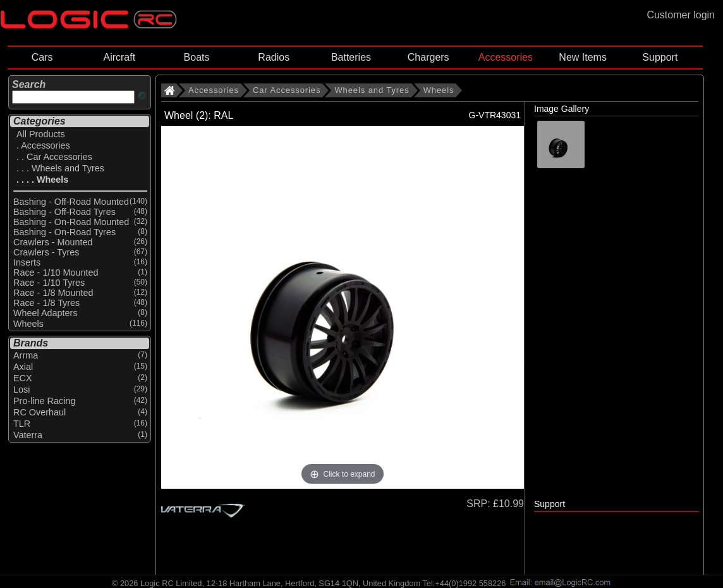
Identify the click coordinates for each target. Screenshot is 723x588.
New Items (583, 57)
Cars (42, 57)
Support (660, 57)
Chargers (428, 57)
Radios (274, 57)
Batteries (351, 57)
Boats (197, 57)
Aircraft (119, 57)
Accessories (506, 57)
